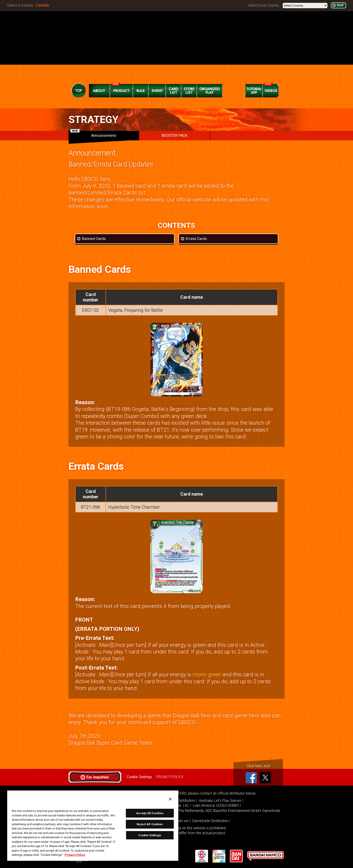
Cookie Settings (139, 777)
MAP (340, 5)
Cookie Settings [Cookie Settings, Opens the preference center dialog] (150, 835)
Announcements (93, 134)
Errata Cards (196, 239)
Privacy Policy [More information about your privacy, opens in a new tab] (75, 855)
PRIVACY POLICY (170, 777)
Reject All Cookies (150, 824)
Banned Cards (94, 239)
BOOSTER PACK (174, 136)
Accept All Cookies (150, 813)
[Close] (170, 799)
